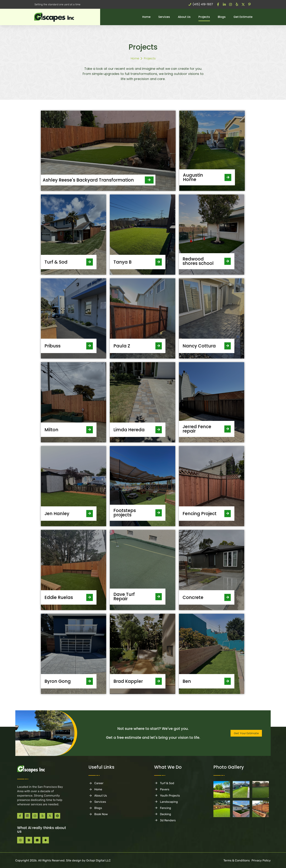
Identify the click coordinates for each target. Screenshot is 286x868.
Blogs (222, 17)
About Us (184, 17)
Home (146, 17)
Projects (204, 17)
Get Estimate (243, 17)
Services (164, 17)
